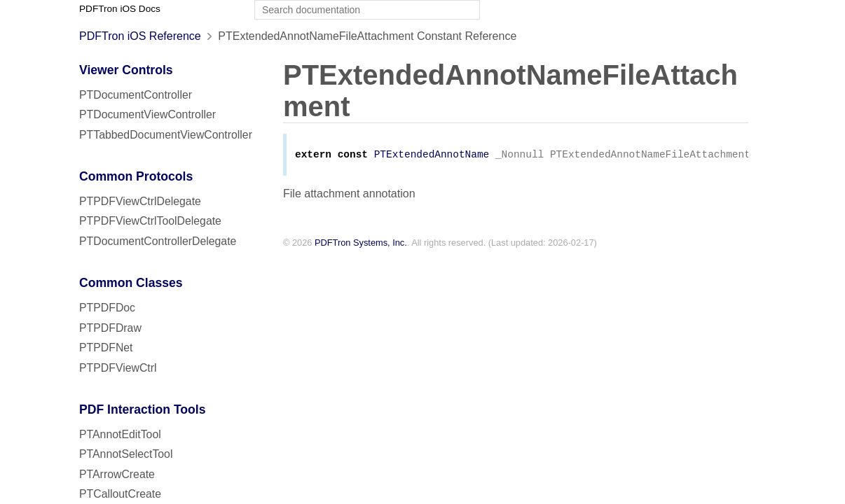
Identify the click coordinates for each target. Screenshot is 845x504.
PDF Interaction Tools (143, 409)
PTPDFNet (106, 348)
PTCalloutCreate (120, 494)
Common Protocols (136, 176)
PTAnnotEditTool (120, 434)
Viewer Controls (126, 70)
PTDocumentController (136, 95)
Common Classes (131, 283)
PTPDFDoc (107, 308)
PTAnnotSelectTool (126, 454)
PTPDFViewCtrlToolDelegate (150, 221)
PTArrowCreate (117, 474)
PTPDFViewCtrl (118, 368)
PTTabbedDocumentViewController (166, 135)
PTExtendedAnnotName (432, 156)
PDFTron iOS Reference (140, 36)
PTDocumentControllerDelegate (158, 241)
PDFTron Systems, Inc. (361, 244)
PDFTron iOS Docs (120, 9)
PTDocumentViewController (147, 114)
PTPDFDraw (110, 328)
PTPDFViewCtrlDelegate (140, 201)
